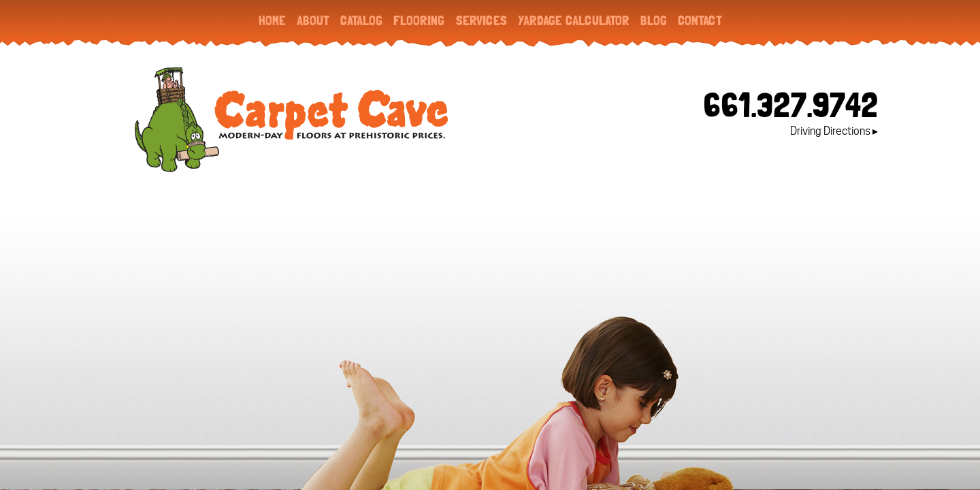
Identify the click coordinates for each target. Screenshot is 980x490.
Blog (654, 20)
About (313, 20)
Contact (700, 20)
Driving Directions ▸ (834, 131)
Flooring (419, 20)
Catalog (361, 20)
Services (481, 20)
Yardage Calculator (574, 20)
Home (272, 20)
